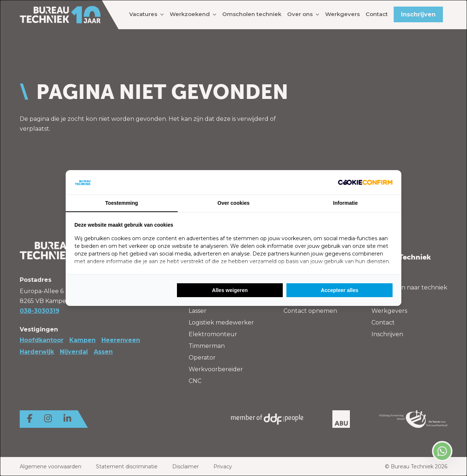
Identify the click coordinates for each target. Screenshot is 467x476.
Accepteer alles (339, 290)
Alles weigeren (230, 290)
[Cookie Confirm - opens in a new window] (365, 182)
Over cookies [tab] (233, 203)
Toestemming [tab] (121, 203)
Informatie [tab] (346, 203)
